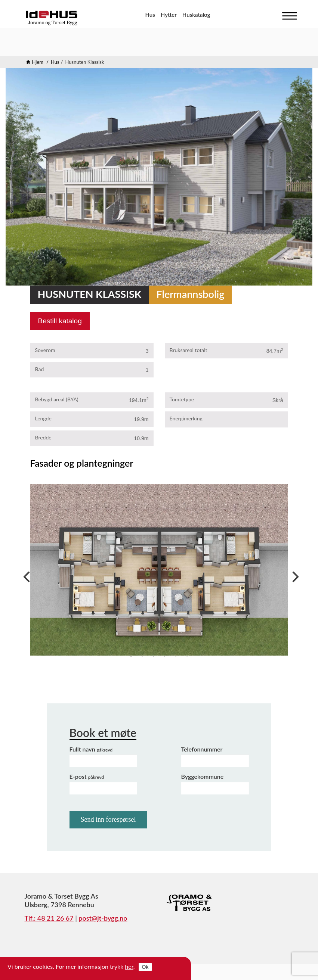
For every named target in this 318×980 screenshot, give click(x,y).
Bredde (43, 437)
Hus (150, 15)
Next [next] (294, 575)
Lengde (43, 418)
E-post (87, 776)
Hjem (38, 62)
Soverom (45, 350)
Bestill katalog (60, 321)
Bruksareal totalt (189, 350)
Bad (40, 369)
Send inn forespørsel (108, 819)
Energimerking (186, 418)
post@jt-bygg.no (103, 918)
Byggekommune (203, 776)
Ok (145, 967)
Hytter (169, 15)
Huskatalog (196, 15)
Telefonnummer (202, 749)
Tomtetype (182, 399)
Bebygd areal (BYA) (57, 399)
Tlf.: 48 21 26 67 (49, 918)
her (129, 966)
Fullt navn (91, 749)
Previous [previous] (25, 575)
